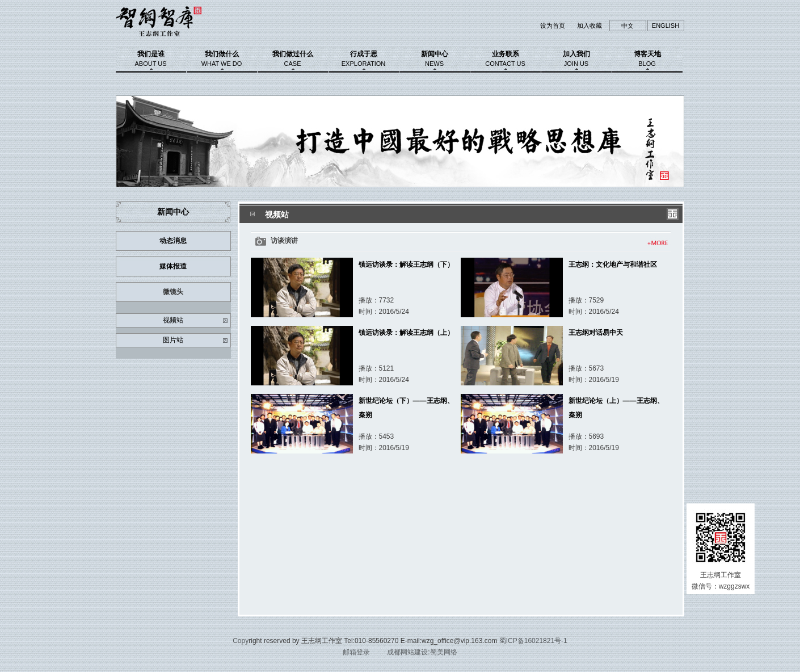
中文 (628, 26)
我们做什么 (222, 58)
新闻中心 (435, 58)
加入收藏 (590, 26)
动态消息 (173, 241)
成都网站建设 (407, 652)
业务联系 (506, 58)
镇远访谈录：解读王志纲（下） (406, 264)
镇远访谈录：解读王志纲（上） (406, 333)
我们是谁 (151, 58)
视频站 (173, 320)
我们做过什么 (293, 58)
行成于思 (364, 58)
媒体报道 (173, 266)
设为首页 (553, 26)
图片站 (173, 340)
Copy (241, 641)
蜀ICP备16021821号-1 (533, 641)
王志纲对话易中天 (596, 333)
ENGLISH (666, 26)
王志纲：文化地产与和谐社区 (613, 264)
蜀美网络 (444, 652)
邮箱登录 (356, 652)
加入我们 (576, 58)
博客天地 (647, 58)
